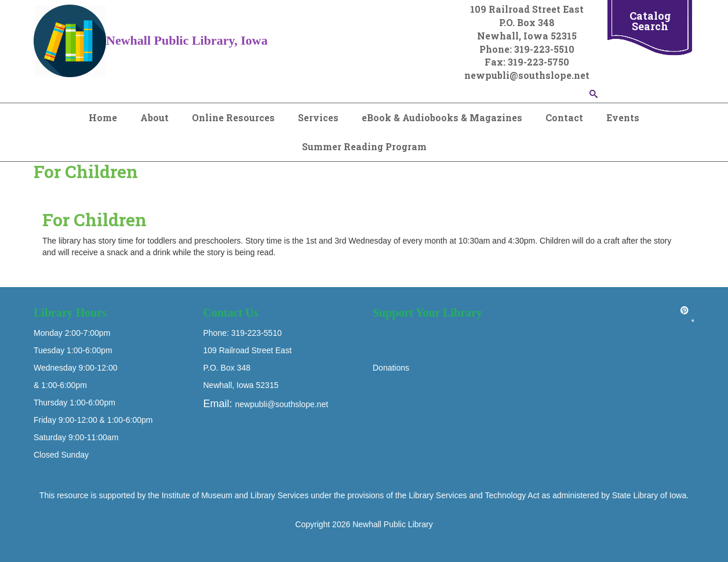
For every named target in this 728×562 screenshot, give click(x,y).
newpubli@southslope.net (282, 404)
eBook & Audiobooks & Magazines (442, 117)
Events (623, 117)
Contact (564, 117)
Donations (391, 368)
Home (103, 117)
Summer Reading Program (364, 146)
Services (318, 117)
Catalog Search (650, 21)
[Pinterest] (685, 310)
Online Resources (233, 117)
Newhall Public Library (393, 524)
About (154, 117)
